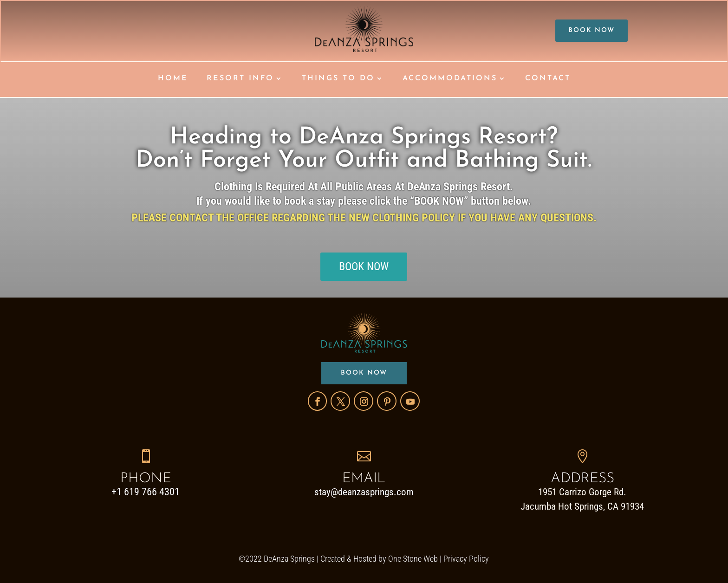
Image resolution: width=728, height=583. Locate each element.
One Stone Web (413, 559)
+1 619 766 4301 (146, 492)
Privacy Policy (466, 559)
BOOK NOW (591, 30)
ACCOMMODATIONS (450, 79)
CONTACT (548, 79)
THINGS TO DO (338, 79)
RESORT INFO (240, 79)
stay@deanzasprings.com (364, 492)
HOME (173, 79)
